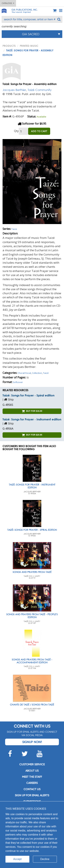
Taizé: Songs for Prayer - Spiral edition (29, 395)
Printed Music (29, 46)
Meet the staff (32, 777)
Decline (45, 859)
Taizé (46, 373)
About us (32, 771)
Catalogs (8, 3)
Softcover (18, 382)
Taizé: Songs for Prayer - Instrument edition (32, 419)
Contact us (32, 789)
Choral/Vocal (24, 373)
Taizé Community (40, 90)
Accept (17, 859)
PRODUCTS (9, 46)
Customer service (32, 764)
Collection (37, 373)
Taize (14, 229)
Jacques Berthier (14, 90)
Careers (32, 783)
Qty (16, 131)
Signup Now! (32, 742)
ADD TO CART (39, 131)
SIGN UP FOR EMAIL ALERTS (32, 795)
